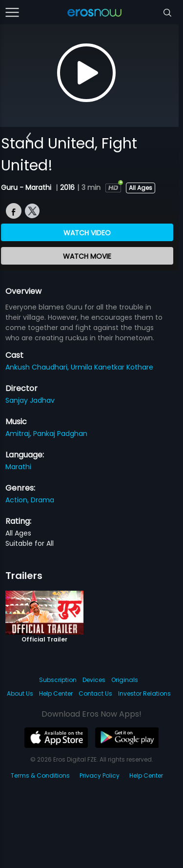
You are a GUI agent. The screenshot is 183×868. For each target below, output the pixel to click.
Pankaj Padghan (60, 434)
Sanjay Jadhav (30, 400)
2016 (67, 187)
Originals (125, 680)
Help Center (56, 693)
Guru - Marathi (27, 187)
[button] (29, 138)
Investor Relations (144, 693)
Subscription (58, 680)
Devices (94, 680)
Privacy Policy (100, 775)
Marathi (18, 467)
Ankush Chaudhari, (38, 367)
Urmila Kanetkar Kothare (112, 367)
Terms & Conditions (40, 775)
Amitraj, (19, 434)
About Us (20, 693)
